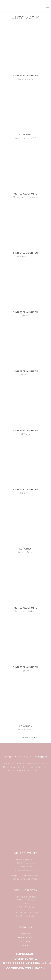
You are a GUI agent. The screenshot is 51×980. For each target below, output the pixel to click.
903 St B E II (26, 493)
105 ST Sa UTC (26, 79)
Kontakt (26, 934)
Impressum (25, 954)
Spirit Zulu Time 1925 (26, 138)
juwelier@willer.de (25, 870)
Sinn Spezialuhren (26, 75)
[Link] (22, 6)
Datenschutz (26, 959)
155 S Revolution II (26, 256)
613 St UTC (26, 375)
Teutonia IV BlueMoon (26, 197)
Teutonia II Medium (26, 611)
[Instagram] (23, 975)
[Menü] (47, 6)
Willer (26, 945)
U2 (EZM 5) (26, 671)
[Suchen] (31, 6)
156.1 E (26, 316)
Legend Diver (26, 552)
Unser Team (26, 941)
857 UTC (26, 434)
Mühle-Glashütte (26, 194)
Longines (25, 135)
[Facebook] (28, 974)
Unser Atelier (26, 938)
